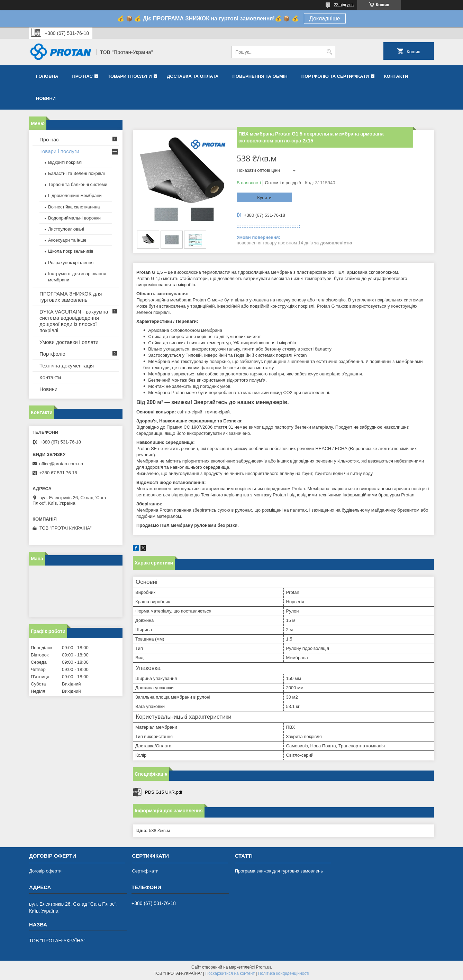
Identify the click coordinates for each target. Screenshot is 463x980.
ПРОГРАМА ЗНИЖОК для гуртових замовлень (71, 297)
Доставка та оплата (193, 76)
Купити (264, 198)
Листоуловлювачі (66, 229)
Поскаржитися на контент (230, 973)
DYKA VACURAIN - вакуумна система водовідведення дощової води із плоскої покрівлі (74, 321)
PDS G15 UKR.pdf (164, 792)
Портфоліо (52, 354)
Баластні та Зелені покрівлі (76, 173)
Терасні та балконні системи (78, 184)
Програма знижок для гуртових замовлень (279, 871)
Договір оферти (45, 871)
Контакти (396, 76)
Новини (46, 98)
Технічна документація (67, 366)
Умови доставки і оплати (69, 342)
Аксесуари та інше (67, 240)
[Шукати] (329, 52)
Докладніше (325, 18)
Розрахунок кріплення (71, 263)
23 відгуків (344, 5)
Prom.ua (264, 967)
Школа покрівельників (71, 251)
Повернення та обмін (260, 76)
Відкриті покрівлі (65, 162)
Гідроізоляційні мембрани (75, 195)
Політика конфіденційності (284, 973)
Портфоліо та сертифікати (335, 76)
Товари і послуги (130, 76)
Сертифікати (145, 871)
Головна (47, 76)
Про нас (82, 76)
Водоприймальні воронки (74, 218)
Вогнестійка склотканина (74, 207)
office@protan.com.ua (61, 464)
